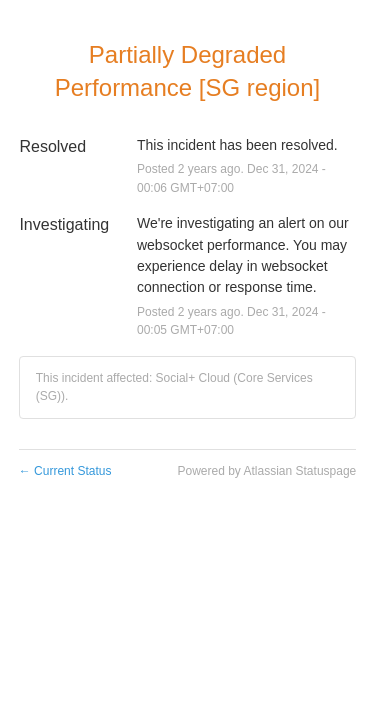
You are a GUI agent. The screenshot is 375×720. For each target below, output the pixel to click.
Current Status (65, 471)
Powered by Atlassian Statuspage (266, 471)
